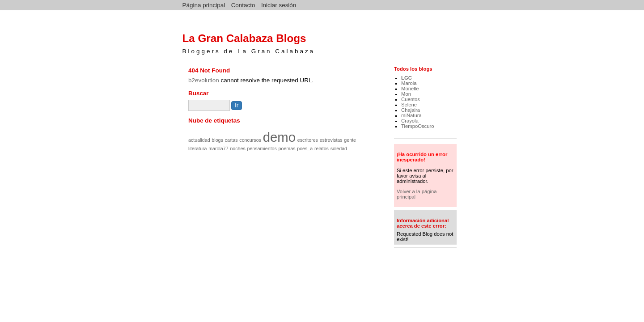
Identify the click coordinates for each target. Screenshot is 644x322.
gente (350, 140)
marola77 (218, 148)
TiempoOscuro (417, 126)
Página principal (204, 5)
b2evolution (204, 80)
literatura (197, 148)
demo (279, 137)
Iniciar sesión (279, 5)
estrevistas (331, 140)
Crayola (410, 121)
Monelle (410, 89)
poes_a (305, 148)
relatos (322, 148)
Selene (409, 105)
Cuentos (411, 99)
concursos (250, 140)
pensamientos (262, 148)
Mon (406, 94)
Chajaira (411, 110)
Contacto (243, 5)
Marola (409, 83)
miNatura (411, 115)
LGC (407, 78)
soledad (339, 148)
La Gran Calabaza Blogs (244, 38)
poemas (287, 148)
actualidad (199, 140)
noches (237, 148)
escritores (308, 140)
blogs (217, 140)
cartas (231, 140)
